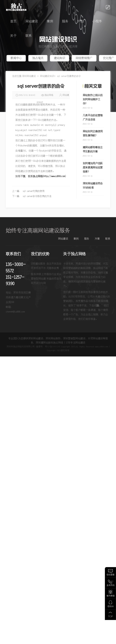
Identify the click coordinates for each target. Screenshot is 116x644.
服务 (65, 22)
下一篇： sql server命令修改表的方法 (32, 196)
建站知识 (60, 58)
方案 (97, 239)
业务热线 (111, 585)
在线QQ (111, 606)
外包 (80, 22)
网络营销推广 (84, 58)
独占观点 (38, 58)
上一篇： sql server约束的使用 (28, 191)
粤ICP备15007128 (52, 347)
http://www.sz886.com (54, 176)
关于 (13, 36)
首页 (13, 22)
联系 (29, 36)
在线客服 (111, 575)
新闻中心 (16, 58)
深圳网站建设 (29, 76)
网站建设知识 (47, 76)
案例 (50, 22)
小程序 (97, 22)
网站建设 (32, 22)
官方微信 (111, 596)
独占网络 (38, 176)
